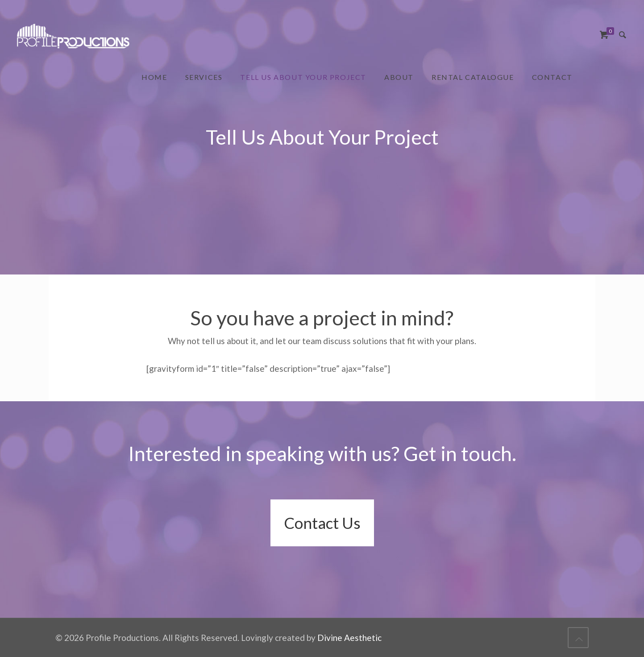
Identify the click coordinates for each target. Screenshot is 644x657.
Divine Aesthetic (349, 638)
